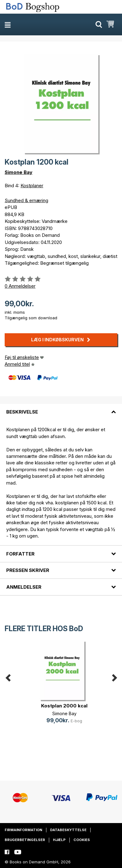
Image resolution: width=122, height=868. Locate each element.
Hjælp (59, 840)
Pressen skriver (28, 570)
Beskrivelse (22, 412)
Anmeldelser (24, 587)
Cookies (82, 840)
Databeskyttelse (68, 830)
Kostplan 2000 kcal (64, 706)
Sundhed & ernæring (26, 200)
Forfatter (20, 554)
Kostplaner (32, 186)
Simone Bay (19, 172)
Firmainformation (23, 830)
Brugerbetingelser (25, 840)
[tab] (61, 408)
